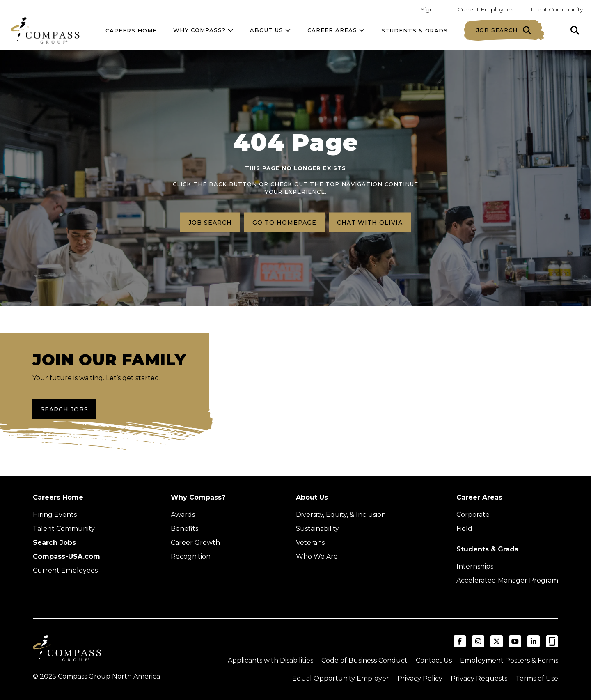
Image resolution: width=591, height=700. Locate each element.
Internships (475, 566)
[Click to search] (575, 30)
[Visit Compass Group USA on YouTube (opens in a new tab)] (515, 641)
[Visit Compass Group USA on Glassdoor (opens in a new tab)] (552, 641)
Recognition (191, 557)
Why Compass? (203, 30)
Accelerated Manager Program (507, 580)
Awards (183, 515)
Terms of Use (537, 678)
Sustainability (317, 529)
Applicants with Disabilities (270, 660)
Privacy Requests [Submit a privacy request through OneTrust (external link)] (479, 678)
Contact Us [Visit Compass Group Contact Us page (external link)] (434, 660)
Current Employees (65, 570)
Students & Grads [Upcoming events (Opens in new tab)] (487, 549)
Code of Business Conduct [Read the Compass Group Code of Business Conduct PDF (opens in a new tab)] (364, 660)
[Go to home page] (45, 30)
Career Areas (336, 30)
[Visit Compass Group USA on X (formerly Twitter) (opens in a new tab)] (497, 641)
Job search (210, 222)
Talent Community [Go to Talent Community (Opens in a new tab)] (557, 9)
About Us (312, 497)
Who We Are (317, 557)
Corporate (473, 515)
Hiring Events (55, 515)
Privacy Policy (420, 678)
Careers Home (131, 30)
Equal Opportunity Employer (341, 678)
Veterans (310, 543)
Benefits (184, 529)
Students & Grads (415, 30)
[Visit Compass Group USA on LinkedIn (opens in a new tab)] (534, 641)
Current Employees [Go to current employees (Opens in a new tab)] (486, 9)
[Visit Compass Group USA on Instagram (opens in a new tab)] (478, 641)
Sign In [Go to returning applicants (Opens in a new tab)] (431, 9)
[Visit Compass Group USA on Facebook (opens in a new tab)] (460, 641)
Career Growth (195, 543)
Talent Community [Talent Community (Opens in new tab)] (64, 529)
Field (464, 529)
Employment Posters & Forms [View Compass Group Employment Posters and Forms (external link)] (509, 660)
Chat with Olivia (370, 222)
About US (270, 30)
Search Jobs (64, 409)
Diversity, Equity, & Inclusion (341, 515)
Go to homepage (284, 222)
